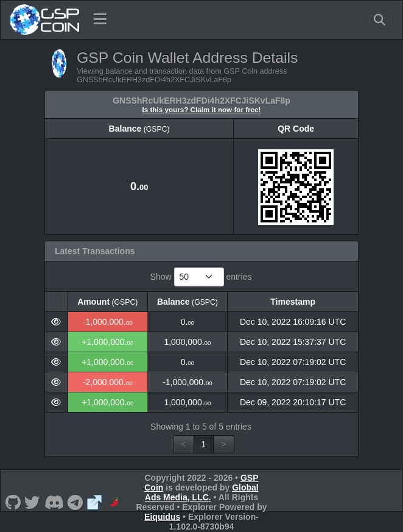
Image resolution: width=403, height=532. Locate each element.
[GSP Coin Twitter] (33, 502)
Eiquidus (162, 517)
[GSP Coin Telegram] (75, 502)
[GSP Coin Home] (44, 20)
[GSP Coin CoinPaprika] (114, 502)
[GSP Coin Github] (13, 502)
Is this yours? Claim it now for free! (202, 109)
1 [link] (204, 444)
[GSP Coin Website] (95, 502)
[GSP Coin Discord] (54, 502)
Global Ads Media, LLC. (202, 492)
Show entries (201, 277)
